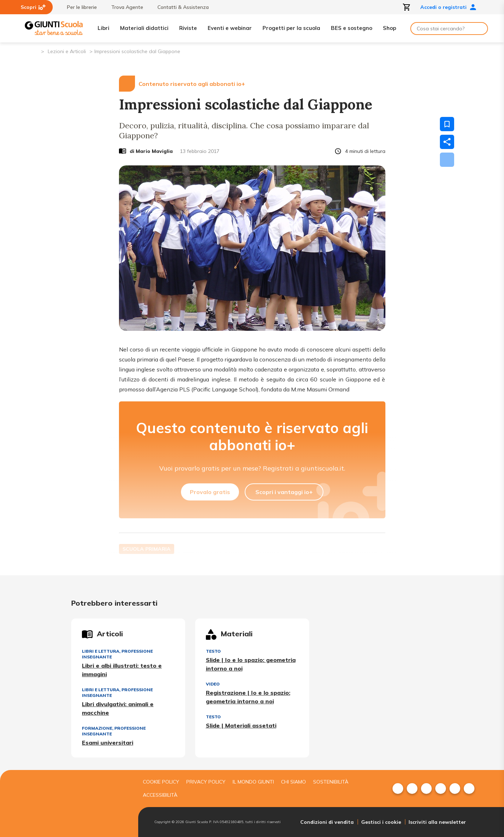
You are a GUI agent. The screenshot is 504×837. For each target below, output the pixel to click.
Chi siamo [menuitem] (293, 782)
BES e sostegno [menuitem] (352, 28)
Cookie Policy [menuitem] (161, 782)
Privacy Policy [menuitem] (206, 782)
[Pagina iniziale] (35, 51)
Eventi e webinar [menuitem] (230, 28)
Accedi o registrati (448, 7)
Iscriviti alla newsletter (437, 822)
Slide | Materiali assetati (241, 725)
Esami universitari (108, 743)
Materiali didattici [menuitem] (144, 28)
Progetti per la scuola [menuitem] (291, 28)
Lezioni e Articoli (67, 51)
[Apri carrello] (407, 7)
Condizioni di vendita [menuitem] (327, 822)
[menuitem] (398, 789)
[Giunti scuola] (79, 804)
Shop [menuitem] (389, 28)
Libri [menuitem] (103, 28)
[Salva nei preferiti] (447, 124)
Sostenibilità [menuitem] (331, 782)
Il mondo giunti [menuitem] (253, 782)
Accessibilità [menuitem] (160, 795)
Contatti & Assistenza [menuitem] (180, 7)
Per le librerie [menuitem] (78, 7)
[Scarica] (447, 160)
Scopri (33, 7)
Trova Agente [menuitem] (124, 7)
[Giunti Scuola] (54, 28)
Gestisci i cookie (381, 822)
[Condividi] (447, 142)
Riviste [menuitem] (188, 28)
